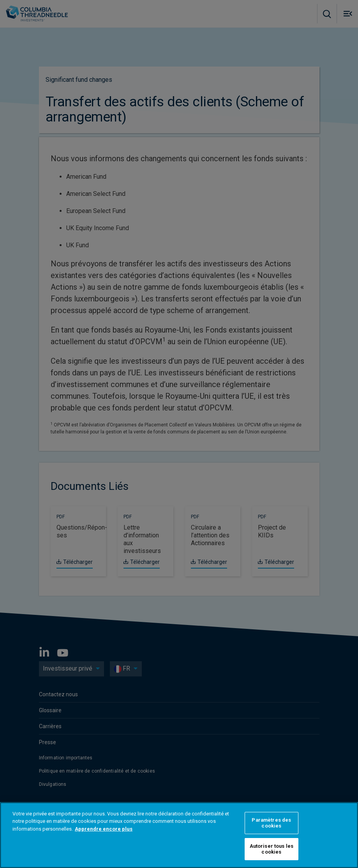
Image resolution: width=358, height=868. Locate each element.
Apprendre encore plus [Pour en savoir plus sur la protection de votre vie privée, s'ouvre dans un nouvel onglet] (104, 829)
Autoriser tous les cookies (272, 849)
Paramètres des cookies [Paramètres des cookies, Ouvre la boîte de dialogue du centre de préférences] (271, 823)
